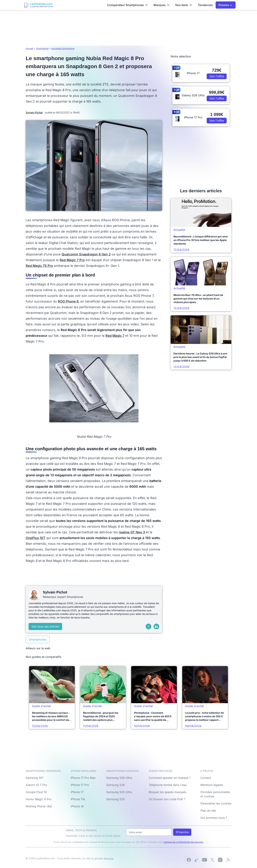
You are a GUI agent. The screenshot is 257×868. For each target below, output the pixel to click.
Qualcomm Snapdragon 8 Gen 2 (86, 254)
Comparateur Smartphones (127, 5)
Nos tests (184, 5)
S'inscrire (182, 832)
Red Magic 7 (115, 336)
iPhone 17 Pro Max (83, 778)
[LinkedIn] (156, 626)
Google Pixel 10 (36, 792)
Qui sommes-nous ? (214, 818)
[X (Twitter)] (148, 626)
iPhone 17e (78, 799)
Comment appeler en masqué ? (170, 778)
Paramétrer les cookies (216, 803)
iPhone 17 (77, 792)
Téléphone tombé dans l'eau (168, 785)
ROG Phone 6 (68, 301)
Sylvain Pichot (34, 112)
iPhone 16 (77, 806)
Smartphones (38, 639)
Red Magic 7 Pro (72, 260)
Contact (206, 778)
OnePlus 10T (36, 538)
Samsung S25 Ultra (119, 792)
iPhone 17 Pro (80, 785)
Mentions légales (212, 785)
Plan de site (208, 811)
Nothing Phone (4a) (39, 806)
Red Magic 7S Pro (39, 266)
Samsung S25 (115, 799)
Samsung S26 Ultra (119, 778)
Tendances (205, 5)
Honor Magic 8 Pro (39, 799)
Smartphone (42, 48)
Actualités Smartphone (63, 48)
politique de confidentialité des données (183, 842)
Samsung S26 (115, 785)
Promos (225, 5)
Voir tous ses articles (45, 626)
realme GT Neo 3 (132, 532)
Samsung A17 (35, 778)
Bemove (109, 858)
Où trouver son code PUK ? (167, 799)
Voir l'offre (217, 76)
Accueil (29, 48)
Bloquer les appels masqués (167, 792)
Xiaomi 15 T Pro (36, 785)
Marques (162, 5)
